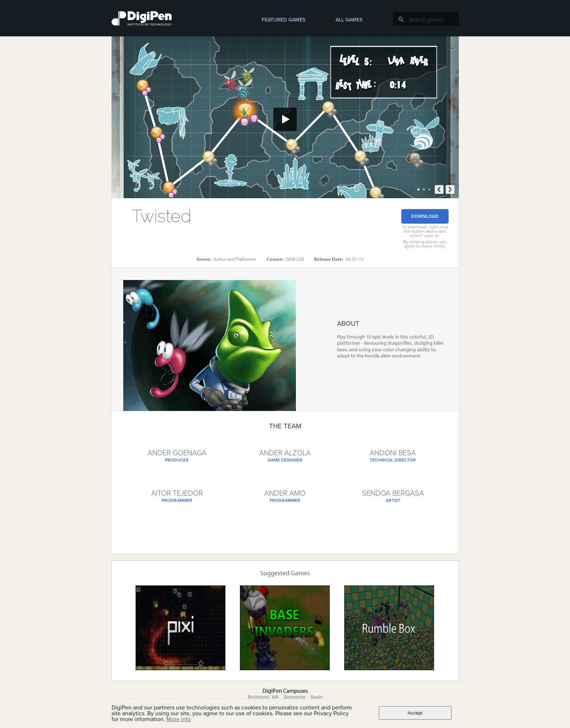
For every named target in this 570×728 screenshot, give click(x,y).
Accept (415, 713)
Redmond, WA (263, 697)
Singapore (295, 697)
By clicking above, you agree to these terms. (425, 244)
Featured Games (284, 20)
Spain (316, 697)
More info (179, 719)
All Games (349, 20)
